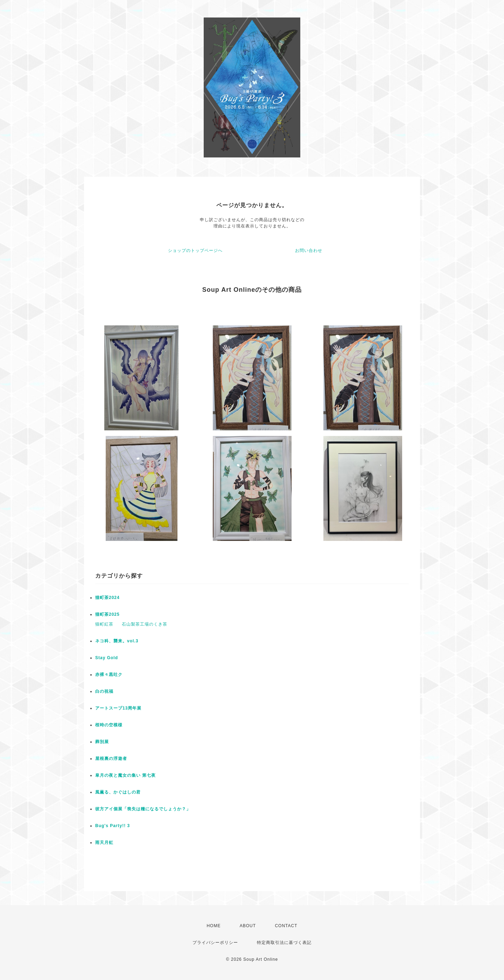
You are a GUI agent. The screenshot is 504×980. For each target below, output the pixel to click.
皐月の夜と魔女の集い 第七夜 (125, 775)
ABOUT (248, 926)
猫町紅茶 (104, 624)
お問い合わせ (309, 251)
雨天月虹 (104, 842)
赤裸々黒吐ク (109, 675)
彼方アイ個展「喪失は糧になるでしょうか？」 (143, 809)
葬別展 (102, 742)
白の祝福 (104, 691)
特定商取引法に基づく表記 (284, 943)
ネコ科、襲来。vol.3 (117, 641)
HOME (213, 926)
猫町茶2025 (107, 614)
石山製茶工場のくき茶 (145, 624)
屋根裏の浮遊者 (111, 759)
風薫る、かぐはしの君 (118, 792)
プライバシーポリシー (215, 943)
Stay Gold (107, 658)
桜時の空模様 (109, 725)
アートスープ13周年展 (118, 708)
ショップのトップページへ (195, 251)
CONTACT (286, 926)
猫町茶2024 (107, 598)
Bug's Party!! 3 (113, 826)
